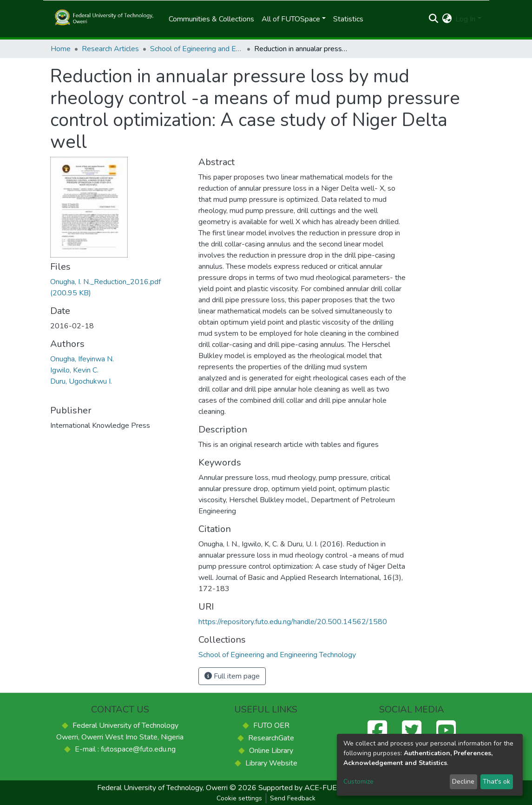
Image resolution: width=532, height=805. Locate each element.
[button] (447, 19)
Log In (465, 19)
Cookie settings (239, 798)
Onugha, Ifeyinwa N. (82, 359)
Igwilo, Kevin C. (74, 370)
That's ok (496, 782)
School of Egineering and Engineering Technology (197, 49)
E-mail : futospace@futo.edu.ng (125, 749)
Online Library (271, 751)
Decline (463, 782)
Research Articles (110, 49)
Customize (358, 782)
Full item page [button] (232, 676)
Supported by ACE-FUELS (302, 788)
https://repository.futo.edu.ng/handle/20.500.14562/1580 (293, 622)
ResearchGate (271, 738)
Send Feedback (293, 798)
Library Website (271, 763)
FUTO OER (271, 725)
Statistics (348, 19)
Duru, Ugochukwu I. (81, 381)
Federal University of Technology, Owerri (162, 788)
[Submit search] (433, 19)
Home (61, 49)
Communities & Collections (211, 19)
